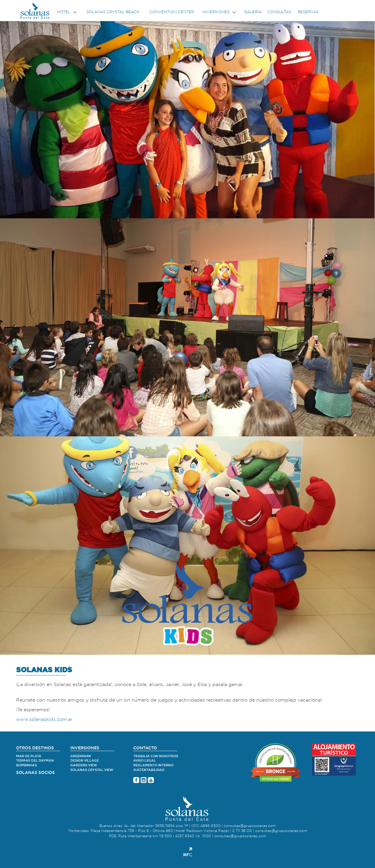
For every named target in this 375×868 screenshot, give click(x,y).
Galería (253, 12)
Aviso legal (145, 761)
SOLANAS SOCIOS (35, 773)
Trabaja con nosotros (156, 756)
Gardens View (84, 765)
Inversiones (220, 12)
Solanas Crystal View (92, 770)
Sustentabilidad (149, 770)
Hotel (68, 12)
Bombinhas (27, 765)
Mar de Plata (29, 756)
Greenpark (81, 756)
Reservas (308, 12)
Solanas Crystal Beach (113, 12)
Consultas (279, 12)
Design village (85, 761)
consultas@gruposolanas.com (250, 826)
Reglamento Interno (153, 765)
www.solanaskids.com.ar (44, 719)
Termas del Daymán (35, 761)
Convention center (172, 12)
